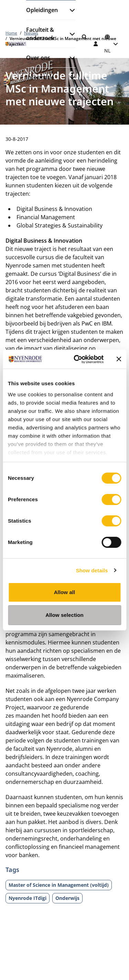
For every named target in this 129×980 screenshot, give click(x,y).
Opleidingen (42, 10)
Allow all (65, 592)
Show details (92, 570)
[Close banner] (119, 359)
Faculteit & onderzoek (40, 34)
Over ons (38, 58)
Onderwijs (67, 898)
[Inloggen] (96, 44)
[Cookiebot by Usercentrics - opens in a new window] (77, 359)
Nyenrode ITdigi (28, 898)
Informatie (40, 77)
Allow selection (64, 615)
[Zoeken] (84, 37)
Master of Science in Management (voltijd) (59, 885)
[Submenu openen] (69, 10)
